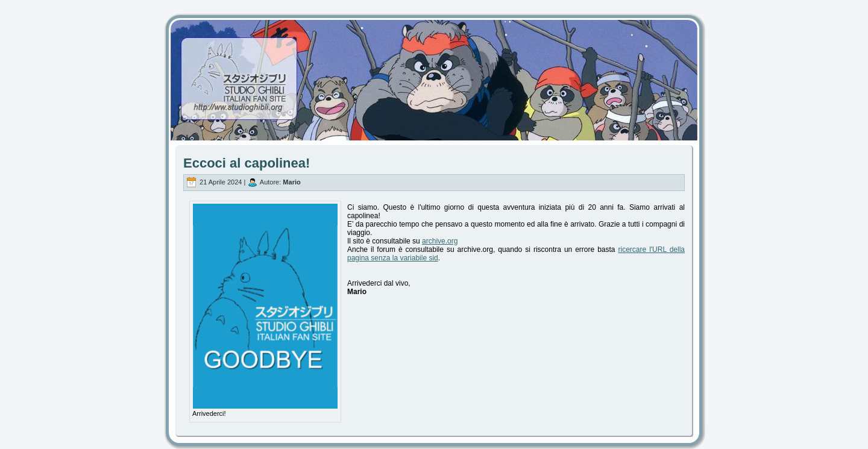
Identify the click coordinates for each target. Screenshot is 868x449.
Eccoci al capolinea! (247, 163)
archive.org (440, 241)
